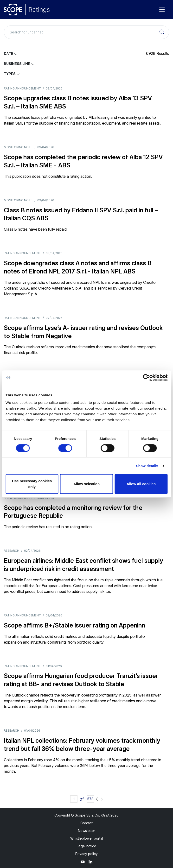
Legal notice (86, 846)
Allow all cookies (141, 484)
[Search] (162, 32)
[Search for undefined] (86, 32)
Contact (86, 823)
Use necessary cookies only (32, 484)
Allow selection (86, 484)
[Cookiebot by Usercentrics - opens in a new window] (146, 378)
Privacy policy (86, 854)
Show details (147, 466)
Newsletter (86, 831)
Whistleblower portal (87, 838)
